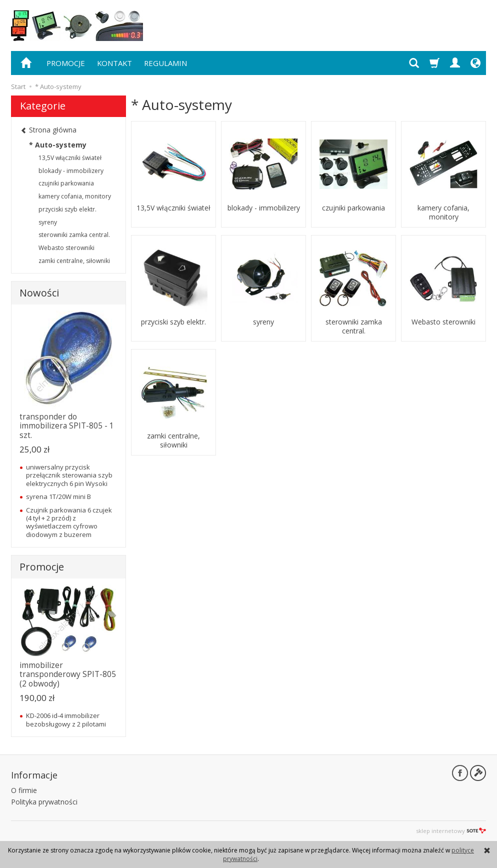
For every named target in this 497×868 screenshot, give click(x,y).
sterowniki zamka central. (354, 326)
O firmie (24, 790)
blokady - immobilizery (264, 208)
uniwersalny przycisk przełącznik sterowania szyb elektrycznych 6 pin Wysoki (69, 475)
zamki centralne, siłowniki (173, 440)
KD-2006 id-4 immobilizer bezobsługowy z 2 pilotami (66, 719)
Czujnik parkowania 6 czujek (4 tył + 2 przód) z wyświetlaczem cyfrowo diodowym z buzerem (69, 522)
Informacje (34, 775)
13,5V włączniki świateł (173, 208)
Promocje (42, 567)
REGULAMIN (165, 63)
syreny (263, 322)
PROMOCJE (66, 63)
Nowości (39, 293)
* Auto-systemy (58, 145)
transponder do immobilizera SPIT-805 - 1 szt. (67, 426)
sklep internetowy (451, 831)
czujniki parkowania (353, 208)
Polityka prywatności (44, 802)
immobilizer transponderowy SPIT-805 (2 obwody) (68, 674)
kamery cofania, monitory (443, 212)
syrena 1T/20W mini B (58, 496)
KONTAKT (114, 63)
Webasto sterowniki (443, 322)
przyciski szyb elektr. (173, 322)
